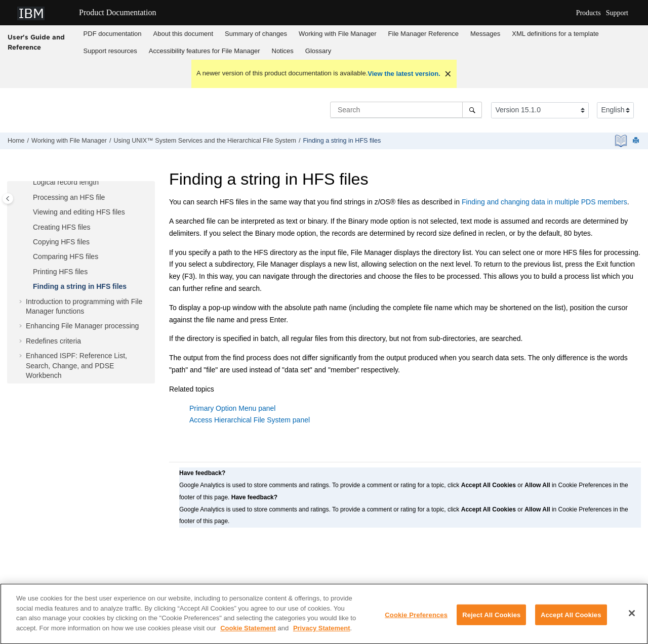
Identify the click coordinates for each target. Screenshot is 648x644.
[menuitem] (112, 34)
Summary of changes (256, 34)
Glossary (318, 51)
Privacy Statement (322, 633)
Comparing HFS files (66, 256)
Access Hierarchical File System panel (250, 420)
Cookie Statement (248, 633)
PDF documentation (113, 34)
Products (589, 13)
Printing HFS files (60, 272)
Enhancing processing (82, 326)
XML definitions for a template (555, 34)
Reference (423, 34)
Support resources (110, 51)
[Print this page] (637, 141)
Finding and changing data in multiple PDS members (544, 202)
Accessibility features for (205, 51)
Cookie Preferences (416, 619)
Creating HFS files (62, 227)
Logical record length (66, 182)
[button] (29, 183)
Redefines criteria (53, 341)
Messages (485, 34)
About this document (184, 34)
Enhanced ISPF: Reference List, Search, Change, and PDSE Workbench (76, 366)
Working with (338, 34)
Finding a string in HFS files (342, 141)
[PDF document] (622, 141)
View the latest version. (404, 74)
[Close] (632, 618)
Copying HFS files (61, 242)
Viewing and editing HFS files (79, 212)
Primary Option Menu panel (232, 408)
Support (617, 13)
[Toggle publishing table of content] (8, 199)
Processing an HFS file (69, 197)
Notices (283, 51)
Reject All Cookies (491, 619)
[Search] (472, 110)
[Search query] (406, 110)
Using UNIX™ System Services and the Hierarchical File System (205, 141)
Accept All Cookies (571, 619)
